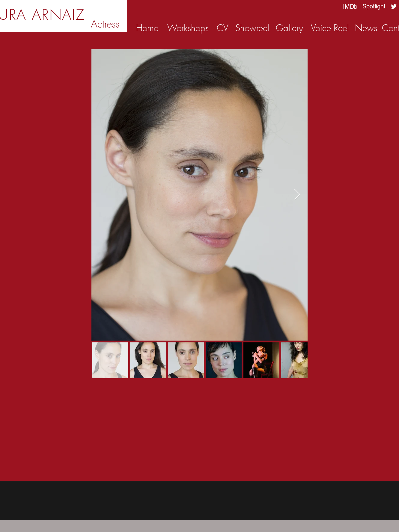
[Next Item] (297, 195)
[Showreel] (252, 28)
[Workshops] (188, 28)
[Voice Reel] (330, 28)
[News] (366, 28)
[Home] (147, 28)
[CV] (223, 28)
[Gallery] (290, 28)
